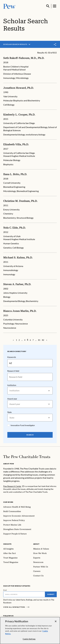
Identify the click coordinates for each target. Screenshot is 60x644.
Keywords (12, 357)
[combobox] (10, 391)
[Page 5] (28, 340)
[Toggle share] (55, 45)
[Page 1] (16, 340)
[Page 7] (33, 340)
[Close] (56, 621)
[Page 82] (43, 340)
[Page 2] (19, 340)
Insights (7, 544)
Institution (12, 385)
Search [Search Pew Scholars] (30, 435)
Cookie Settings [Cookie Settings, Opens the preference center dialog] (29, 639)
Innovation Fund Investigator (23, 425)
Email (5, 590)
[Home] (27, 457)
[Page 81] (39, 340)
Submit (51, 594)
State (9, 412)
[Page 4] (25, 340)
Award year (12, 399)
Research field (13, 371)
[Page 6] (30, 340)
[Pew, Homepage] (9, 6)
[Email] (24, 594)
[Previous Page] (13, 340)
